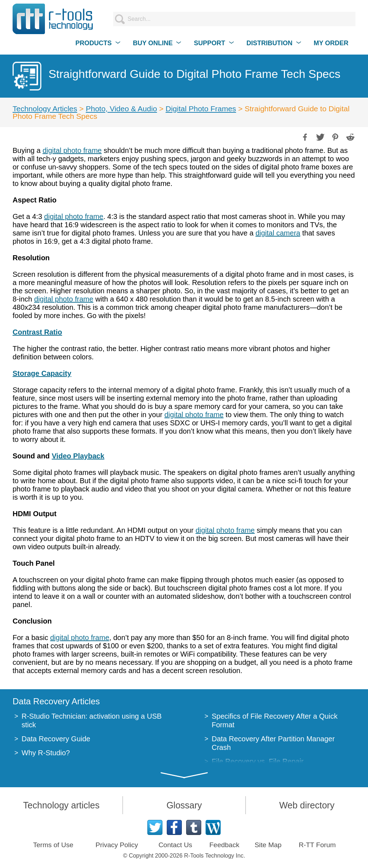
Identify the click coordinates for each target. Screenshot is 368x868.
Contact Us (175, 845)
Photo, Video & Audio (121, 109)
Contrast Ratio (37, 332)
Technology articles (61, 805)
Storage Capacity (42, 373)
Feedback (224, 845)
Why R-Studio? (46, 753)
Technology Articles (45, 109)
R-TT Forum (317, 845)
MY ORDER (331, 43)
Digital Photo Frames (201, 109)
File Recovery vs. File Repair (258, 761)
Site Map (268, 845)
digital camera (278, 233)
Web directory (307, 805)
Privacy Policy (117, 845)
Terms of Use (53, 845)
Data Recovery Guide (56, 739)
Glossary (184, 805)
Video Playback (78, 456)
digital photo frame (72, 150)
